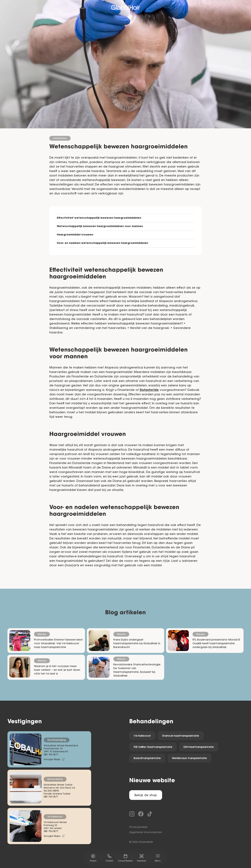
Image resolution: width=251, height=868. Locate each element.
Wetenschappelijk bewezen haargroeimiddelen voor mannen (100, 227)
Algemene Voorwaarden (146, 833)
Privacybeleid (138, 827)
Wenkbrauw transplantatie (189, 758)
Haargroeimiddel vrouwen (75, 235)
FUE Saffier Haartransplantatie (153, 747)
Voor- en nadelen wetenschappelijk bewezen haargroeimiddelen (102, 243)
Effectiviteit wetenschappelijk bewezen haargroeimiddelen (99, 218)
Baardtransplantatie (147, 758)
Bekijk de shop (146, 795)
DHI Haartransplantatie (199, 747)
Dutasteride (149, 390)
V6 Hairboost (142, 736)
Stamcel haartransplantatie (181, 736)
